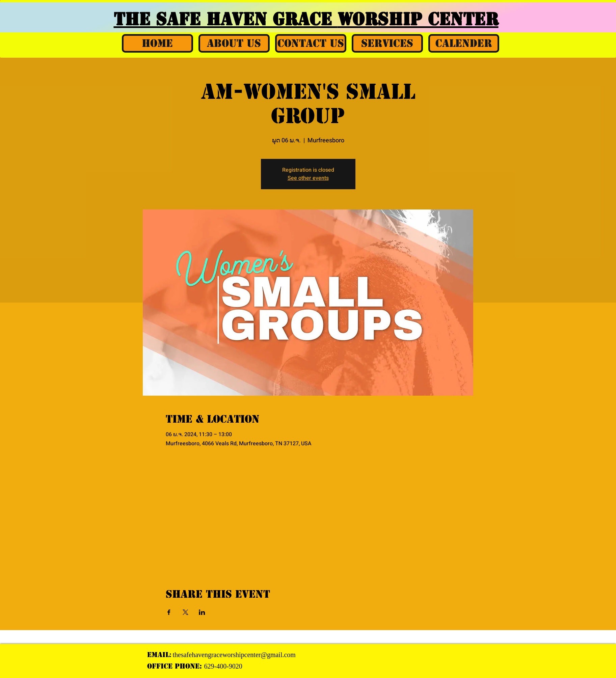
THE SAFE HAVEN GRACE (226, 19)
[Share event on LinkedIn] (202, 612)
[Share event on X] (185, 612)
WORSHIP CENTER (418, 19)
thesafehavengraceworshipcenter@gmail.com (234, 655)
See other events (308, 178)
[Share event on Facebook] (169, 612)
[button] (234, 43)
